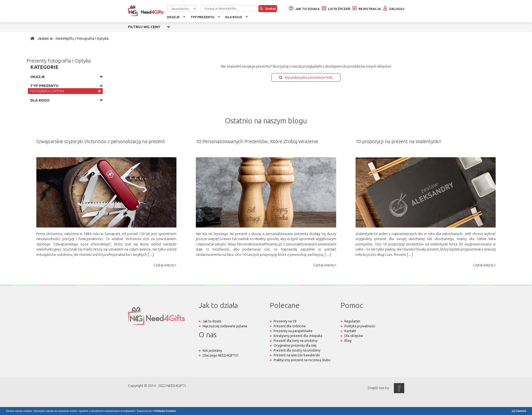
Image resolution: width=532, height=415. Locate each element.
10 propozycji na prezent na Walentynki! (398, 141)
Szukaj (268, 8)
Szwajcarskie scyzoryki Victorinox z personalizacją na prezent (101, 141)
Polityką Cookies (165, 411)
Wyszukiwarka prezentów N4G (306, 77)
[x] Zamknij (519, 411)
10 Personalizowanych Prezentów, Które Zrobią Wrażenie (257, 141)
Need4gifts (65, 38)
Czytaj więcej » (165, 265)
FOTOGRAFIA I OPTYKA (47, 91)
